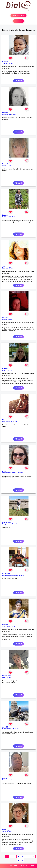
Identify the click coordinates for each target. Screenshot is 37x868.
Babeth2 (5, 164)
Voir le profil (18, 81)
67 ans (9, 831)
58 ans (9, 678)
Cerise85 (5, 317)
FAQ (12, 866)
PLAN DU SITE (23, 866)
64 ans (15, 422)
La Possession (7, 422)
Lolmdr (5, 778)
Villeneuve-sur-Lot (8, 729)
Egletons (5, 268)
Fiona (4, 829)
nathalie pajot (7, 522)
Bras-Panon (6, 780)
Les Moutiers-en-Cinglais (10, 575)
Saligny (5, 319)
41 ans (14, 217)
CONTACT (32, 866)
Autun (4, 831)
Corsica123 (6, 573)
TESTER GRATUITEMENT (18, 15)
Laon (4, 678)
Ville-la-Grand (7, 217)
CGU (16, 866)
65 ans (21, 473)
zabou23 (5, 727)
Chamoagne (6, 420)
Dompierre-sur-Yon (8, 524)
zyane (4, 471)
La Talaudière (7, 114)
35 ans (13, 626)
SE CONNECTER (18, 21)
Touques (5, 63)
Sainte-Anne (6, 626)
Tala (4, 266)
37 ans (11, 268)
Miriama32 (6, 62)
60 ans (10, 319)
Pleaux (4, 370)
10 (22, 860)
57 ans (18, 524)
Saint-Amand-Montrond (10, 473)
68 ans (10, 370)
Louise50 (5, 215)
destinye (5, 625)
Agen (4, 166)
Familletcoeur (7, 676)
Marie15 (5, 369)
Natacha (5, 113)
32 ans (11, 63)
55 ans (14, 114)
